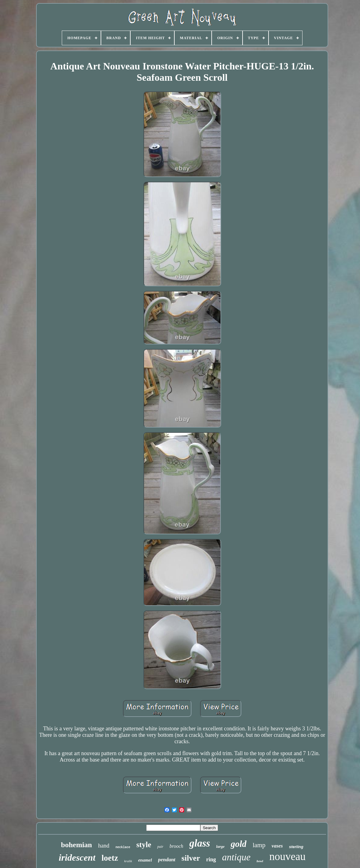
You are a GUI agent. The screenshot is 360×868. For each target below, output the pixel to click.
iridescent (77, 857)
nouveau (287, 857)
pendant (167, 860)
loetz (110, 858)
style (144, 845)
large (220, 846)
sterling (296, 847)
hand (104, 846)
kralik (128, 861)
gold (239, 844)
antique (236, 857)
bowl (260, 861)
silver (191, 858)
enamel (145, 860)
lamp (259, 845)
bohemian (76, 845)
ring (211, 859)
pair (160, 847)
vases (277, 846)
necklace (123, 847)
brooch (176, 846)
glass (200, 843)
